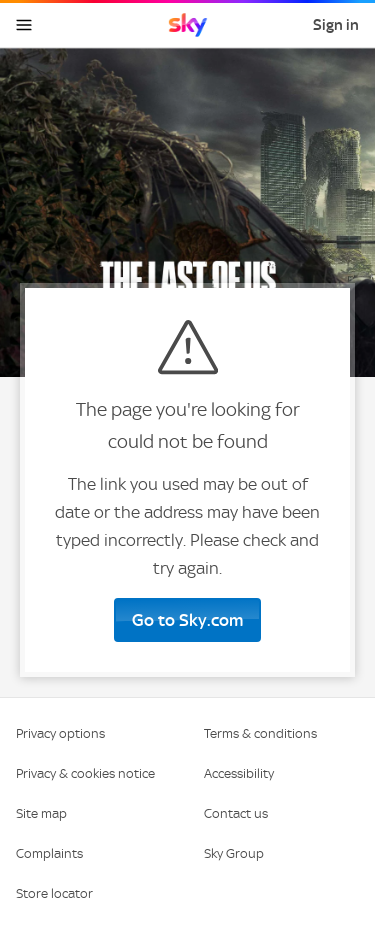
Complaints (49, 853)
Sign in (336, 25)
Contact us (236, 813)
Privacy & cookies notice (85, 773)
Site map (41, 813)
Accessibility (239, 773)
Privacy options (60, 733)
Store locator (54, 893)
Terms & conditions (260, 733)
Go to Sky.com (187, 620)
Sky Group (234, 853)
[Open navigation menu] (24, 25)
